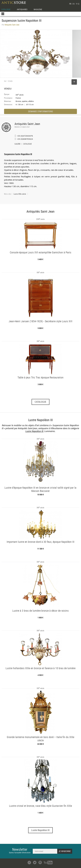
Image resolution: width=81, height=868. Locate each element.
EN (74, 4)
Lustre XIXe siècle (20, 194)
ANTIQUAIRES (22, 9)
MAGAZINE (38, 9)
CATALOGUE (6, 9)
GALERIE (17, 144)
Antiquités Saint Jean (27, 124)
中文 (78, 4)
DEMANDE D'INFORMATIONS (40, 111)
